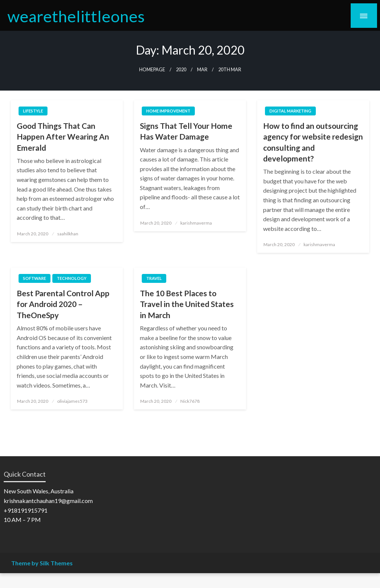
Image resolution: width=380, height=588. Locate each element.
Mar (202, 70)
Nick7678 (190, 401)
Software (35, 278)
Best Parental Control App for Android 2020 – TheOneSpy (63, 304)
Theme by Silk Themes (42, 563)
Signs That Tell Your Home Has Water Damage (186, 131)
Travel (154, 278)
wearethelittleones (76, 16)
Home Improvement (168, 111)
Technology (72, 278)
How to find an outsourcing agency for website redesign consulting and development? (313, 142)
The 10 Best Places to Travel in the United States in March (187, 304)
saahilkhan (68, 234)
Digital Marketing (290, 111)
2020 (181, 70)
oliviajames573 (72, 401)
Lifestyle (33, 111)
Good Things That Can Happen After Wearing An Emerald (63, 137)
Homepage (152, 70)
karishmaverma (196, 223)
